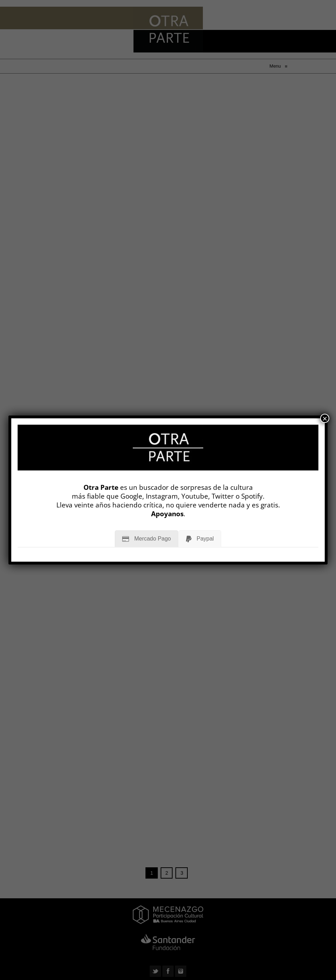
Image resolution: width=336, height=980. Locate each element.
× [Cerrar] (325, 418)
